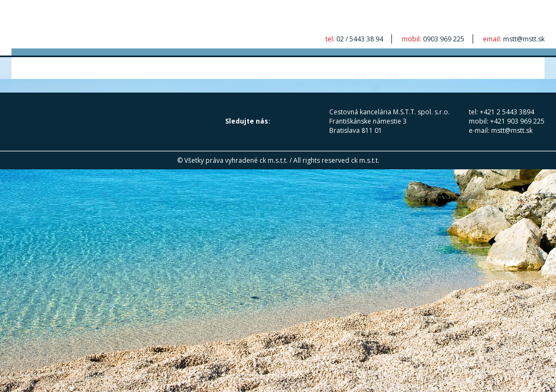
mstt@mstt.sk (524, 39)
